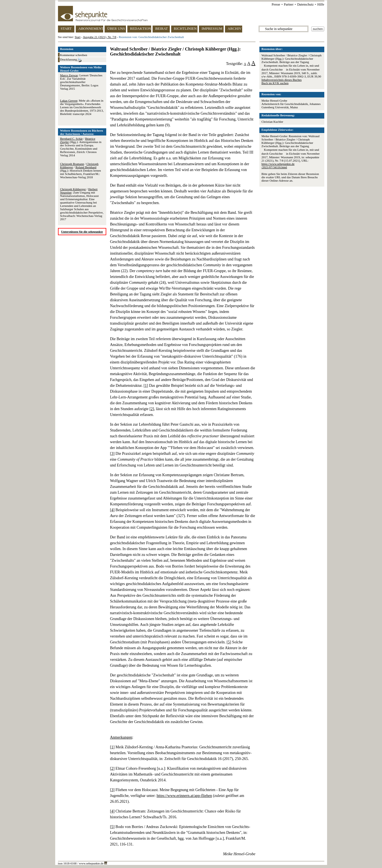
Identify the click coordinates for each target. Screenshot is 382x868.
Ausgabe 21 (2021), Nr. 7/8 (100, 37)
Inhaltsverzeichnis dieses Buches (282, 80)
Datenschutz (305, 4)
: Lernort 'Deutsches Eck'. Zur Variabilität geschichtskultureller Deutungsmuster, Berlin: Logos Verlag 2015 (81, 82)
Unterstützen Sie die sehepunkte (82, 232)
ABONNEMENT (91, 28)
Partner (289, 4)
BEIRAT (162, 28)
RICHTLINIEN (185, 28)
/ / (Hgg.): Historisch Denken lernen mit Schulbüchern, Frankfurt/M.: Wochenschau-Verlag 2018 (81, 170)
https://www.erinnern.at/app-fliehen (184, 796)
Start (78, 37)
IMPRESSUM (212, 28)
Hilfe (321, 4)
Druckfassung (71, 60)
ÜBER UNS (116, 28)
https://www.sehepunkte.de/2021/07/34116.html (278, 165)
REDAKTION (141, 28)
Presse (276, 4)
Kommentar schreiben (74, 55)
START (66, 28)
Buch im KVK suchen (275, 83)
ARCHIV (235, 28)
